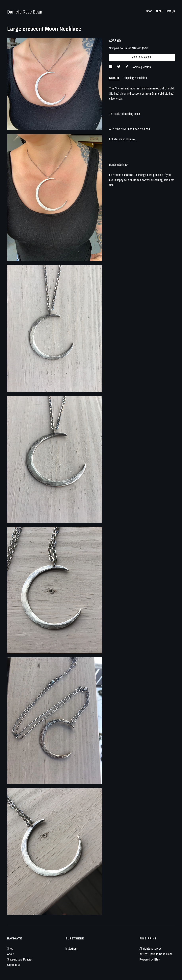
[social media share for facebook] (111, 67)
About (159, 11)
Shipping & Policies (135, 78)
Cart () (170, 11)
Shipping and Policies (20, 959)
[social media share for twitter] (119, 67)
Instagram (71, 948)
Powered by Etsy (150, 959)
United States (132, 48)
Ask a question (142, 67)
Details (114, 78)
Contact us (14, 965)
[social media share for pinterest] (127, 67)
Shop (149, 11)
